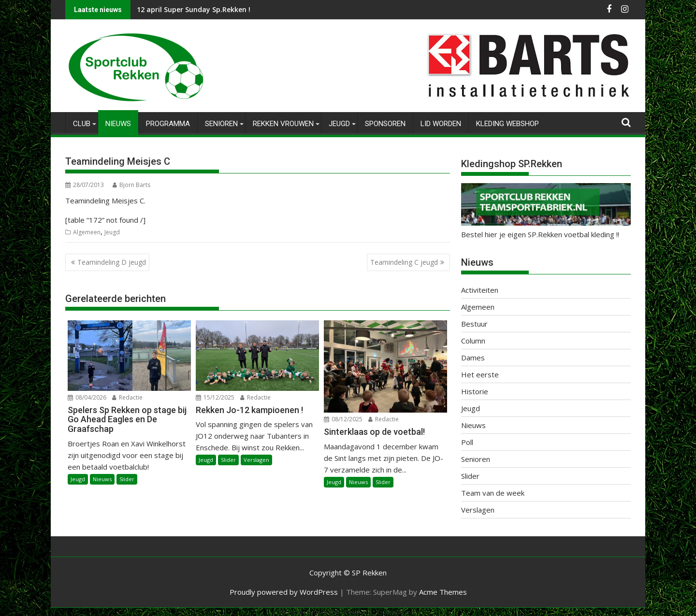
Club (82, 124)
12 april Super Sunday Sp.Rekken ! (194, 9)
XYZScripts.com (397, 612)
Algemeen (87, 232)
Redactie (127, 397)
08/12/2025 (343, 419)
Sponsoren (385, 124)
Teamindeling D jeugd (112, 262)
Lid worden (441, 124)
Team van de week (493, 493)
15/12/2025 (215, 397)
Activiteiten (480, 290)
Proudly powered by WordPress (284, 592)
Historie (475, 391)
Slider (127, 479)
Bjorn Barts (131, 185)
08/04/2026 (87, 397)
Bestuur (474, 324)
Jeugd (339, 124)
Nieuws (118, 124)
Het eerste (480, 374)
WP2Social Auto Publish (309, 612)
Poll (467, 442)
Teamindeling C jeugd (404, 262)
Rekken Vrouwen (283, 124)
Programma (168, 124)
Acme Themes (443, 592)
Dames (473, 358)
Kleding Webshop (507, 124)
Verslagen (256, 460)
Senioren (221, 124)
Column (473, 341)
